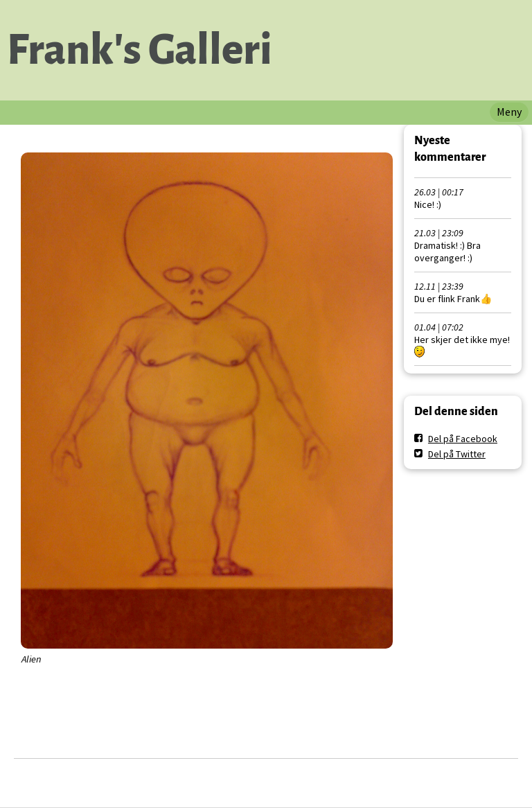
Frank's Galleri (140, 50)
